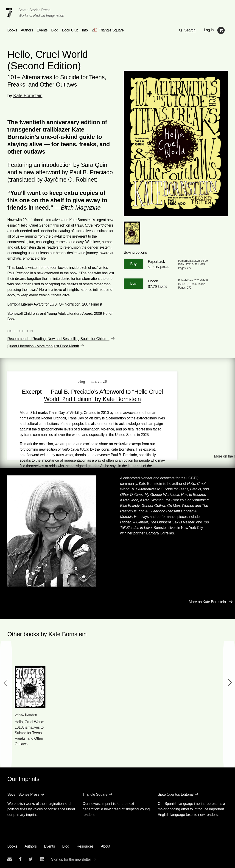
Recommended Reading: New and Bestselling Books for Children (58, 339)
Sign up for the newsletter (71, 858)
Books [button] (12, 30)
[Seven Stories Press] (9, 13)
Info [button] (85, 30)
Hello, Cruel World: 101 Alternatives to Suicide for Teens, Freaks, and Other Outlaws (29, 731)
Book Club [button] (70, 30)
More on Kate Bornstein (207, 600)
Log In (209, 30)
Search (190, 30)
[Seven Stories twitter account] (31, 858)
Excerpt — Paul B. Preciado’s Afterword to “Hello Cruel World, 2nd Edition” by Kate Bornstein (80, 399)
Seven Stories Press (34, 10)
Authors (31, 845)
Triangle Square (95, 793)
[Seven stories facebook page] (20, 858)
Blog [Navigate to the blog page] (55, 30)
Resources (85, 845)
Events (49, 845)
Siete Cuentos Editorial (176, 793)
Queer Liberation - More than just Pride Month (43, 346)
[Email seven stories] (10, 858)
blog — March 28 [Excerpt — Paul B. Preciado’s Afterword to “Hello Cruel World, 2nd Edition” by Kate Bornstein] (80, 381)
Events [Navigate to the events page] (42, 30)
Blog (66, 845)
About (106, 845)
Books (12, 845)
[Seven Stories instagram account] (42, 858)
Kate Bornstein (28, 96)
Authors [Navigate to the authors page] (27, 30)
